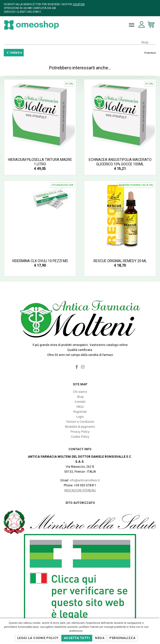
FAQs (80, 407)
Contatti (80, 402)
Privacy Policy (80, 432)
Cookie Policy (80, 437)
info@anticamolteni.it (85, 480)
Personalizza (122, 638)
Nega (100, 638)
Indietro (14, 53)
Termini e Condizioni (80, 422)
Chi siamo (80, 392)
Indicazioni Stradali (80, 490)
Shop (145, 42)
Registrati (80, 412)
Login (80, 417)
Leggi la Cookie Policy (38, 638)
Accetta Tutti (77, 638)
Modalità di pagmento (80, 427)
